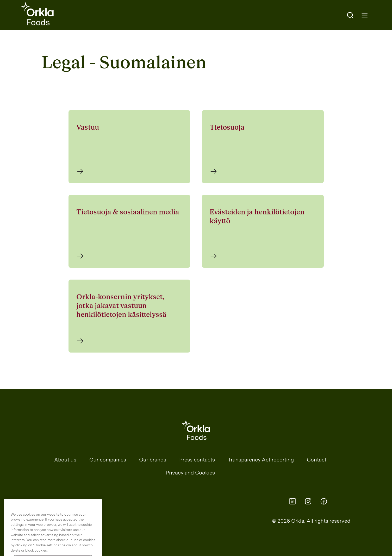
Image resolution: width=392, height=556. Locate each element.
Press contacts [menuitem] (197, 460)
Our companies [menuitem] (108, 460)
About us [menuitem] (65, 460)
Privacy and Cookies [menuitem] (190, 473)
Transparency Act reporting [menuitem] (261, 460)
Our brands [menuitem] (153, 460)
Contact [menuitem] (317, 460)
